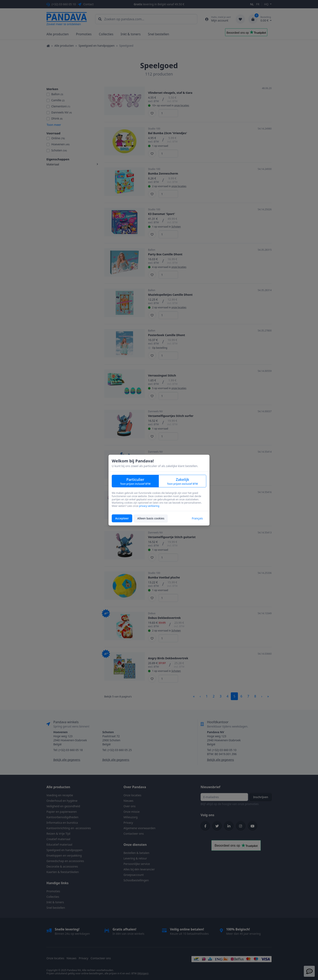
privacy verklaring (149, 506)
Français (197, 518)
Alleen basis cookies (151, 518)
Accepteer (122, 518)
